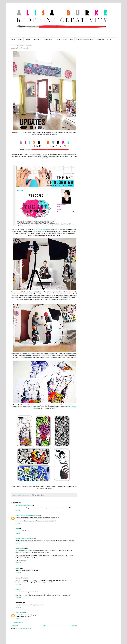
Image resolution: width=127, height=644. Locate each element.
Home (44, 626)
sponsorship (100, 39)
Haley (17, 590)
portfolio (28, 39)
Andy (29, 354)
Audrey (17, 568)
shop (71, 39)
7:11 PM (18, 619)
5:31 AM (18, 523)
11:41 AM (18, 584)
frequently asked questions (85, 39)
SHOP (69, 299)
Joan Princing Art (20, 548)
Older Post (74, 626)
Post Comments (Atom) (25, 629)
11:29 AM (18, 573)
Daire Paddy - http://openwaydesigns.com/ (27, 516)
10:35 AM (18, 563)
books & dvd (37, 39)
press (109, 39)
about (20, 39)
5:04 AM (18, 510)
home (13, 39)
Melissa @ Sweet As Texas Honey (24, 539)
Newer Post (15, 626)
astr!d (17, 529)
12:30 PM (18, 607)
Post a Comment (18, 622)
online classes (49, 39)
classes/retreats (62, 39)
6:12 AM (18, 533)
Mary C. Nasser (20, 613)
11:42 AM (18, 597)
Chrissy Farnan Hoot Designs (24, 506)
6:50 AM (18, 543)
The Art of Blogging (44, 230)
